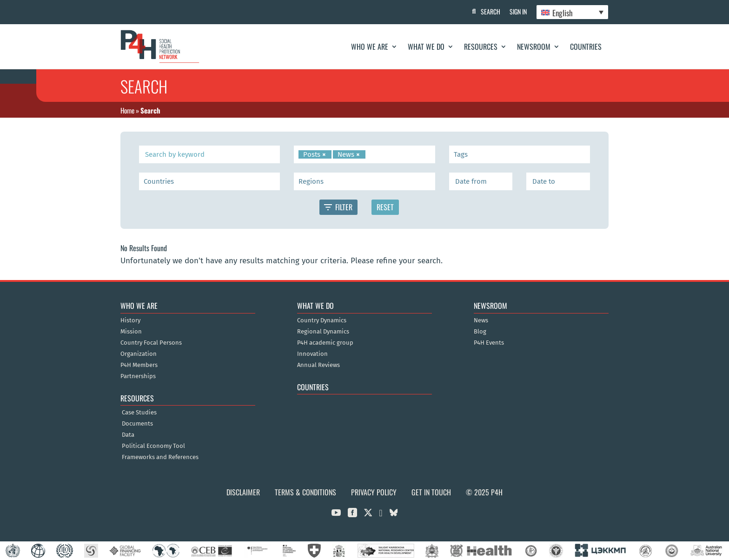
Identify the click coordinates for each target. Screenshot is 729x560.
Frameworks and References (160, 457)
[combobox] (364, 154)
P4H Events (489, 343)
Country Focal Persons (151, 343)
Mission (131, 332)
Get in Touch (431, 492)
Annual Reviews (318, 365)
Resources (481, 47)
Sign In (518, 11)
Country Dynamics (322, 320)
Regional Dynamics (323, 332)
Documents (137, 424)
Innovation (312, 354)
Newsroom (534, 47)
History (130, 320)
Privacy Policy (374, 492)
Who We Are (370, 47)
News (481, 320)
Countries (586, 47)
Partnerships (138, 376)
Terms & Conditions (305, 492)
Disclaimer (243, 492)
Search (490, 11)
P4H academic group (325, 343)
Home (127, 110)
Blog (480, 332)
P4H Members (139, 365)
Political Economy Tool (153, 446)
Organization (139, 354)
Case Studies (139, 413)
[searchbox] (369, 154)
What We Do (426, 47)
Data (128, 435)
